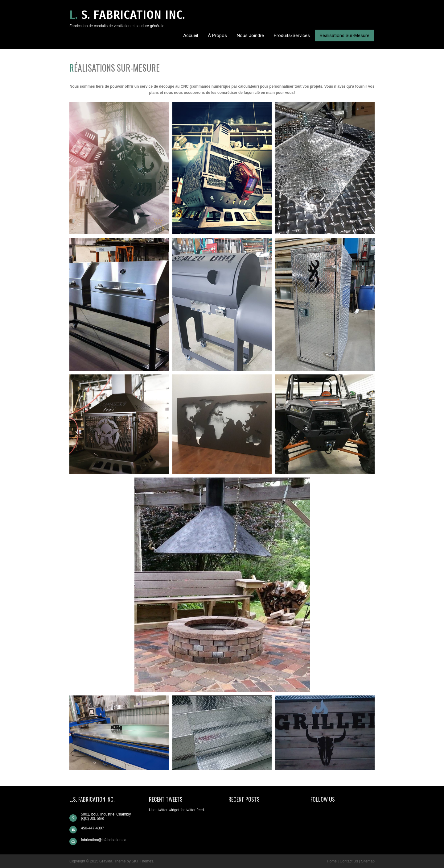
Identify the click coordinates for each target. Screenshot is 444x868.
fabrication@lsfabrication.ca (104, 840)
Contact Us (349, 861)
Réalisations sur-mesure (345, 35)
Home (332, 861)
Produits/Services (292, 35)
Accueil (191, 35)
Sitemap (368, 861)
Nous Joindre (250, 35)
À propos (217, 35)
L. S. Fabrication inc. (127, 15)
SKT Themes (142, 861)
